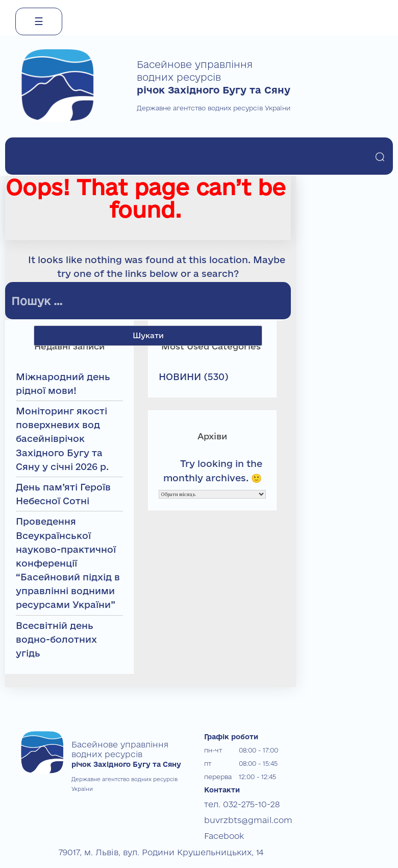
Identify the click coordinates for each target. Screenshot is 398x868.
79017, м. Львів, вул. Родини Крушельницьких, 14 (134, 843)
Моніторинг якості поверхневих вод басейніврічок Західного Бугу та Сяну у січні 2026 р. (62, 439)
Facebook (220, 830)
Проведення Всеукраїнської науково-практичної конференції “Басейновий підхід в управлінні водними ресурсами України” (68, 563)
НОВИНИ (180, 377)
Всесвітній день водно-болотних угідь (56, 639)
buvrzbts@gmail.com (238, 816)
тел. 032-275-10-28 (233, 803)
